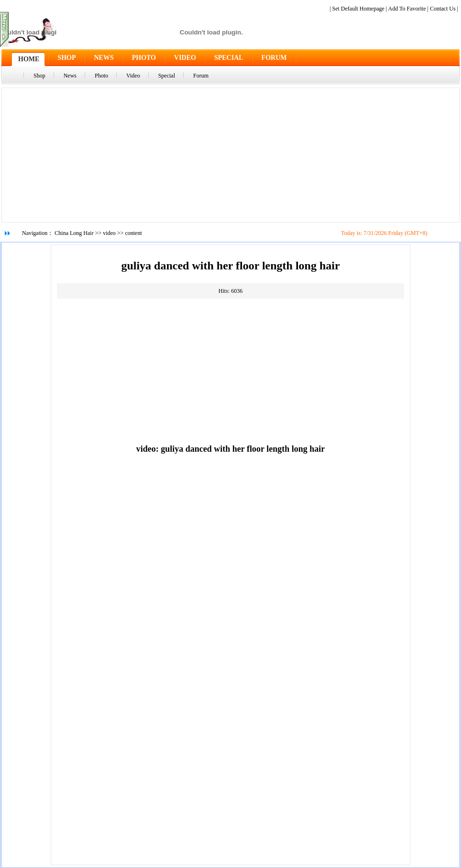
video (109, 233)
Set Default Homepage (358, 9)
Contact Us (443, 9)
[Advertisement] (230, 155)
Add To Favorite (407, 9)
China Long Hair (74, 233)
